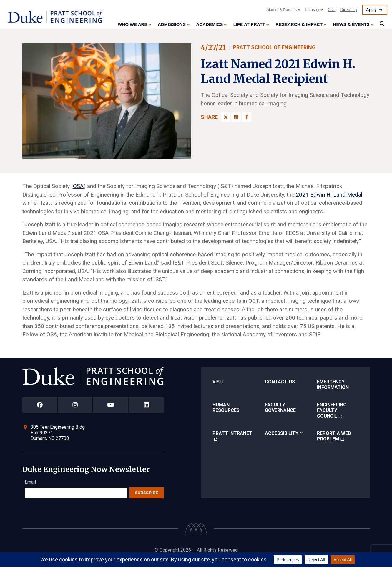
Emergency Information (333, 385)
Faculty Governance (280, 408)
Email (30, 482)
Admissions (172, 24)
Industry (312, 10)
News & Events (351, 24)
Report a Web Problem (334, 436)
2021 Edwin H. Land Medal (329, 195)
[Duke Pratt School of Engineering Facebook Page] (40, 405)
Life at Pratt (249, 24)
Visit (218, 382)
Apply (371, 10)
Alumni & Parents (281, 10)
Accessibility (282, 433)
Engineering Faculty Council (332, 410)
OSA (78, 186)
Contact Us (280, 382)
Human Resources (226, 408)
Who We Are (132, 24)
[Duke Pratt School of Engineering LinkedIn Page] (146, 405)
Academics (209, 24)
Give (332, 10)
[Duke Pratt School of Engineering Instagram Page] (75, 405)
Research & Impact (299, 24)
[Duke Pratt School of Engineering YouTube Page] (111, 405)
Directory (349, 10)
